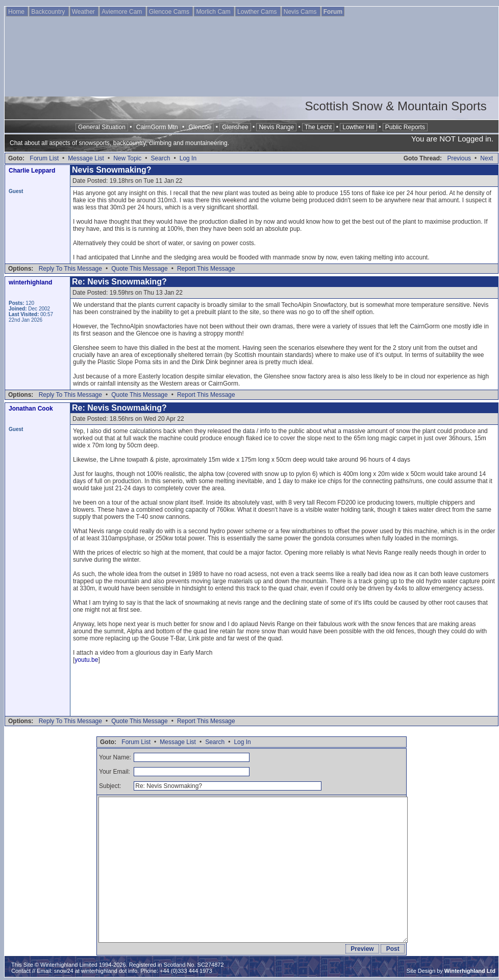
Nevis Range (276, 127)
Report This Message (206, 269)
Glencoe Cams (170, 12)
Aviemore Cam (122, 12)
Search (160, 158)
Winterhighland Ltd (470, 971)
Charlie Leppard (32, 171)
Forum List (44, 158)
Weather (84, 12)
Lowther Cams (258, 12)
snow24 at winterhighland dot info (96, 971)
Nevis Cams (301, 12)
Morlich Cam (214, 12)
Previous (459, 158)
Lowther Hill (358, 127)
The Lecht (318, 127)
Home (17, 12)
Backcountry (49, 12)
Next (486, 158)
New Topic (127, 158)
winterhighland (30, 282)
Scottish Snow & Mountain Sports (395, 106)
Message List (86, 158)
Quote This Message (140, 269)
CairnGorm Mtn (157, 127)
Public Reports (405, 127)
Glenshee (235, 127)
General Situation (102, 127)
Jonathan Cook (31, 409)
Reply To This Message (70, 269)
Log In (188, 158)
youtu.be (86, 660)
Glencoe (200, 127)
